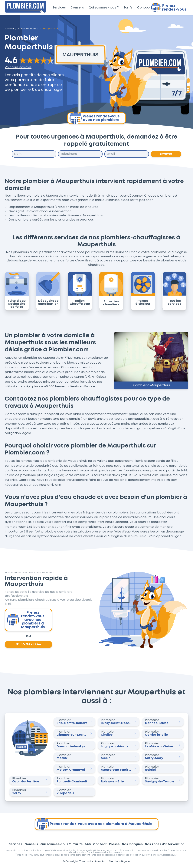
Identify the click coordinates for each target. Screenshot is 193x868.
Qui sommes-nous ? (104, 8)
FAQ (88, 845)
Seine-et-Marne (28, 29)
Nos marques (132, 845)
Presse (114, 845)
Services (59, 8)
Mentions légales (120, 862)
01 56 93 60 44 (28, 645)
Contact (144, 8)
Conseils (77, 8)
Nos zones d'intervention (165, 845)
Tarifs (128, 8)
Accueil (9, 29)
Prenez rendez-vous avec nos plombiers (95, 118)
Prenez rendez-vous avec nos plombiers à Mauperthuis (26, 620)
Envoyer (166, 154)
